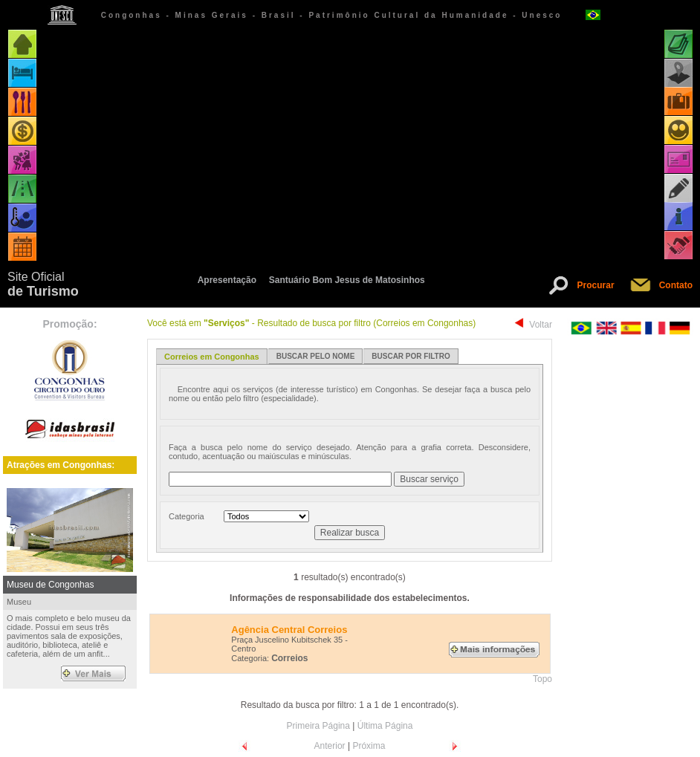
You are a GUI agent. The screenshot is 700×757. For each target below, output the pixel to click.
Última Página (385, 726)
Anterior (330, 746)
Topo (542, 679)
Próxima (369, 746)
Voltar (541, 325)
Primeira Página (318, 726)
